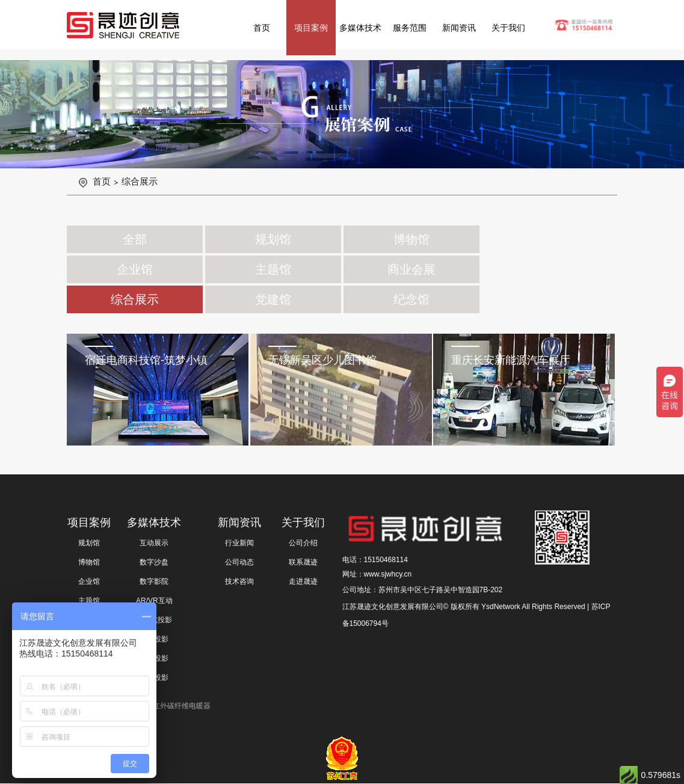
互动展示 (154, 543)
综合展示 (140, 181)
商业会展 (411, 269)
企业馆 (135, 269)
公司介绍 (303, 543)
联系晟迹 (303, 562)
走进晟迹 (303, 581)
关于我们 (508, 28)
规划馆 (273, 239)
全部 (135, 239)
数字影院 (154, 581)
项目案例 (311, 28)
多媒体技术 (360, 28)
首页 (262, 28)
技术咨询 (239, 581)
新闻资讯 (459, 28)
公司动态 (239, 562)
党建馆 (273, 299)
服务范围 (410, 28)
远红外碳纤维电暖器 (178, 706)
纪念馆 (411, 299)
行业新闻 (239, 543)
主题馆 (273, 269)
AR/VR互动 (154, 601)
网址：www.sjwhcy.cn (377, 574)
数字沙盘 (154, 562)
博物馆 (411, 239)
